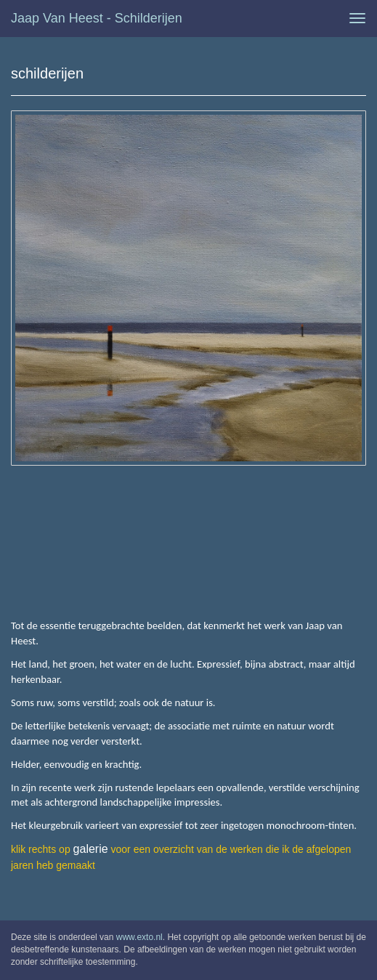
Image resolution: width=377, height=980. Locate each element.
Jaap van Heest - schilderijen (97, 18)
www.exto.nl (139, 937)
